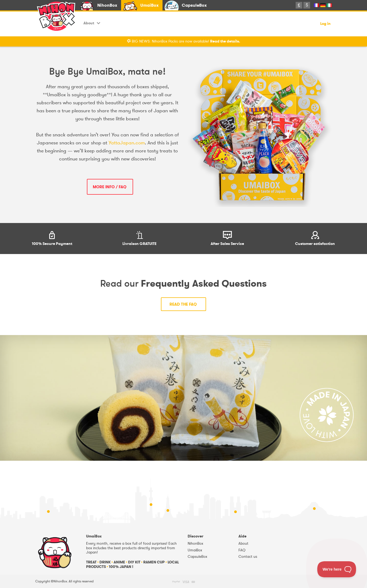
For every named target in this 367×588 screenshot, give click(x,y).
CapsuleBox (194, 5)
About (92, 23)
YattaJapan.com (127, 143)
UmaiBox (149, 5)
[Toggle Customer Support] (337, 569)
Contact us (248, 557)
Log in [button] (325, 24)
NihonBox (107, 5)
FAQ (242, 550)
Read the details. (225, 41)
